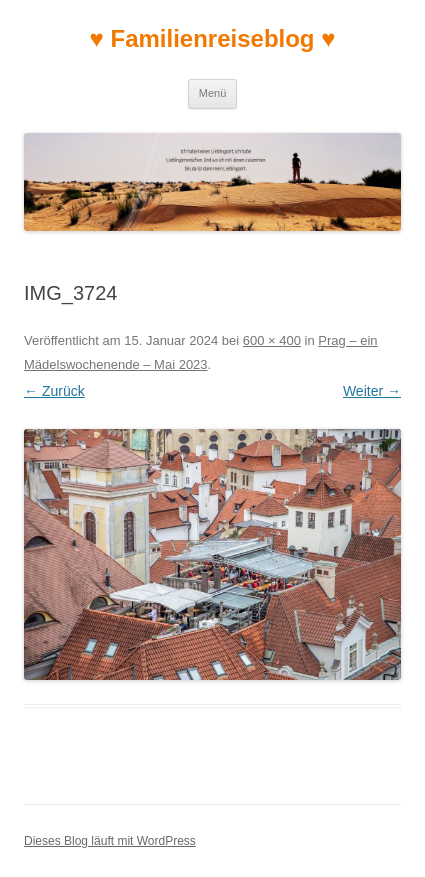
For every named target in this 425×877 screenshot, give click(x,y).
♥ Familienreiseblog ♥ (213, 38)
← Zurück (54, 391)
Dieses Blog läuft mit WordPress (110, 841)
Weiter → (372, 391)
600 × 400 (272, 340)
